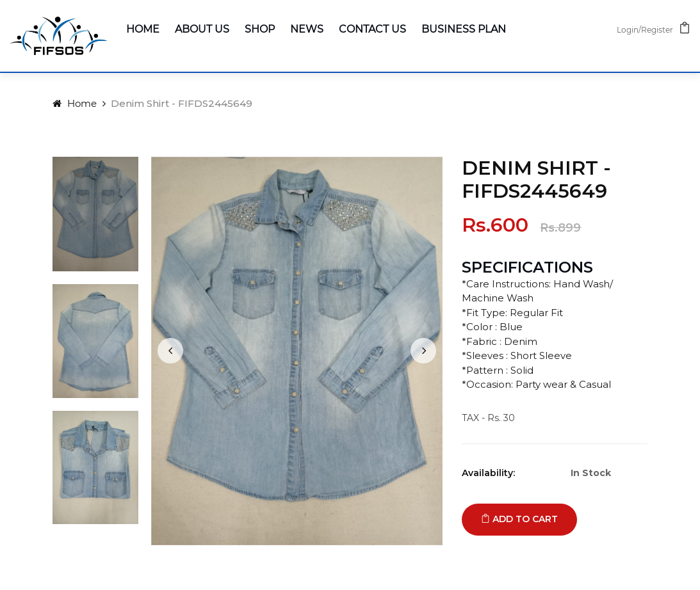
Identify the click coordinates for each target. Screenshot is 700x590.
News (307, 29)
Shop (260, 29)
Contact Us (372, 29)
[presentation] (170, 351)
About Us (202, 29)
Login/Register (645, 30)
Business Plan (464, 29)
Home (143, 29)
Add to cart (519, 519)
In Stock (591, 473)
